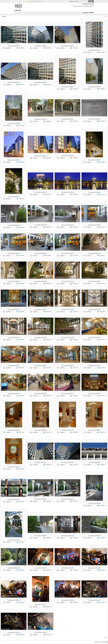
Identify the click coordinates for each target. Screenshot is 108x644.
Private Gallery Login (37, 1)
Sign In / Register (89, 13)
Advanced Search (89, 4)
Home (4, 16)
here (86, 6)
